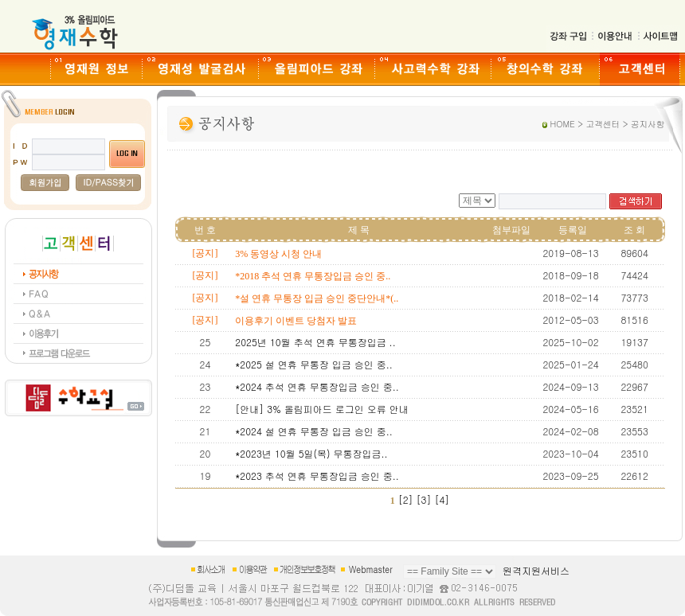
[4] (442, 499)
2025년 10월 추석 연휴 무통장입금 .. (315, 342)
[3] (424, 499)
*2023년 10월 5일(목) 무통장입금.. (311, 453)
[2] (406, 499)
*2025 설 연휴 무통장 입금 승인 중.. (314, 364)
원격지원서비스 (536, 570)
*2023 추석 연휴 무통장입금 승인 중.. (317, 476)
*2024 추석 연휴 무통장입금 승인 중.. (317, 386)
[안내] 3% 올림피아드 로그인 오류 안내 (321, 409)
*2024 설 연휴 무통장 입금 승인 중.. (314, 431)
